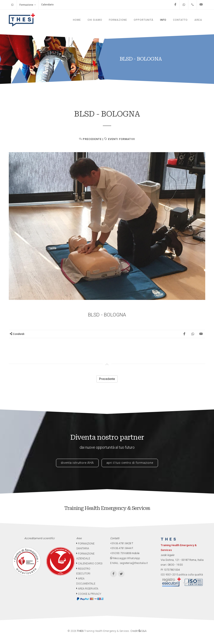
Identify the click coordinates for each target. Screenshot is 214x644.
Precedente (90, 139)
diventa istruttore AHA (77, 463)
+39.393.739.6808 (121, 553)
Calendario (47, 5)
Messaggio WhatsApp (125, 558)
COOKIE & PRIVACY (89, 594)
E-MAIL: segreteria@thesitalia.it (129, 563)
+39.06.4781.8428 (121, 543)
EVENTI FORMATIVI (120, 139)
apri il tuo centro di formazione (130, 463)
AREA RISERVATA (87, 589)
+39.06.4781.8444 (121, 548)
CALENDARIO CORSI (89, 563)
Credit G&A (138, 631)
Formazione (28, 5)
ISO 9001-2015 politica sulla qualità (182, 575)
